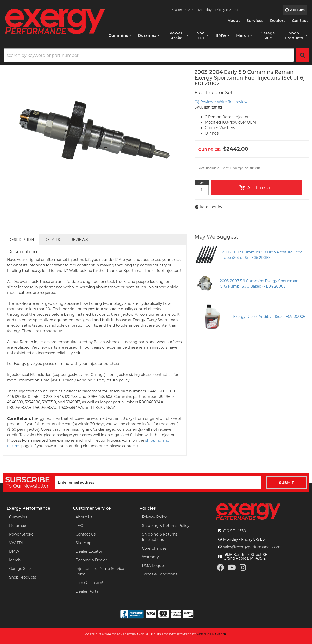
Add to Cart (261, 188)
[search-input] (149, 55)
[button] (120, 35)
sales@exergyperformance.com (252, 547)
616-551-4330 (235, 531)
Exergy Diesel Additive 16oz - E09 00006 (269, 317)
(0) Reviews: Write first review (221, 102)
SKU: (199, 107)
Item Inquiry (211, 207)
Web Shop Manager (211, 634)
